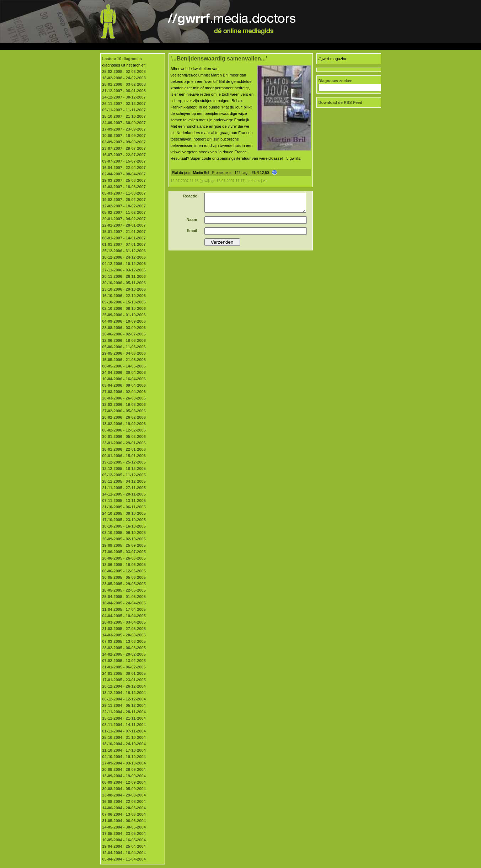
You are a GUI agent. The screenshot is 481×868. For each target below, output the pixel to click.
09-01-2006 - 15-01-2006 (124, 456)
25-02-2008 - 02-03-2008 (124, 72)
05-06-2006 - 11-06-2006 (124, 347)
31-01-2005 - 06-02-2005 (124, 667)
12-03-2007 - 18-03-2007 (124, 187)
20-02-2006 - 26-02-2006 (124, 417)
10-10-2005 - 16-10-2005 (124, 526)
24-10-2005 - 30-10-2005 (124, 513)
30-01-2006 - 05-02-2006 (124, 436)
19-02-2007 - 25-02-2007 (124, 200)
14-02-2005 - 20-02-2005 (124, 654)
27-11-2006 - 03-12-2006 (124, 270)
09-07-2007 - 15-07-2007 (124, 161)
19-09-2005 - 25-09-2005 (124, 545)
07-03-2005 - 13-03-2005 (124, 641)
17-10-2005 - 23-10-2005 (124, 520)
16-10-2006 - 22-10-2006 (124, 296)
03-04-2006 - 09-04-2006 (124, 385)
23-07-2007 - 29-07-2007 (124, 148)
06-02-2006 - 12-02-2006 (124, 430)
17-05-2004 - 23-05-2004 (124, 833)
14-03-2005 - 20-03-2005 (124, 635)
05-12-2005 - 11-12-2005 (124, 475)
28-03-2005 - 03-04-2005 (124, 622)
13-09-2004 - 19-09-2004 (124, 776)
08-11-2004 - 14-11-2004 (124, 725)
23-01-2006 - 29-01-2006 (124, 443)
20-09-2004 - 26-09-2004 (124, 769)
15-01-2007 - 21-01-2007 (124, 232)
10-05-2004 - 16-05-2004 (124, 840)
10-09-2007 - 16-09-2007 (124, 136)
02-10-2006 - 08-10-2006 (124, 308)
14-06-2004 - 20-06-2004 (124, 808)
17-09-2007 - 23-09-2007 (124, 129)
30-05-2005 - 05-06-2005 (124, 577)
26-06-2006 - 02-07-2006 (124, 334)
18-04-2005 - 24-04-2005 (124, 603)
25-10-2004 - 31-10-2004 (124, 737)
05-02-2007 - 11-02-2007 (124, 212)
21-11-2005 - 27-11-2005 (124, 488)
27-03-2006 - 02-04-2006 (124, 392)
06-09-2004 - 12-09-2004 (124, 782)
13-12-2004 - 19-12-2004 (124, 693)
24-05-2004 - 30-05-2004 (124, 827)
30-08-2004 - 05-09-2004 (124, 789)
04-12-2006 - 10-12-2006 (124, 264)
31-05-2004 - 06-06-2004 (124, 821)
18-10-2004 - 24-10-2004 (124, 744)
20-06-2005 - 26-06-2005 (124, 558)
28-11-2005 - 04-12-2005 (124, 481)
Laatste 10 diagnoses (122, 59)
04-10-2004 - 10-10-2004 (124, 757)
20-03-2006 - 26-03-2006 (124, 398)
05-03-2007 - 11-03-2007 (124, 193)
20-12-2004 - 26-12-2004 (124, 686)
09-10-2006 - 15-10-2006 (124, 302)
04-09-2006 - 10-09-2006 (124, 321)
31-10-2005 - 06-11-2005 (124, 507)
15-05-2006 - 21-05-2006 (124, 360)
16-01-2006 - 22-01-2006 (124, 449)
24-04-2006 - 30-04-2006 (124, 372)
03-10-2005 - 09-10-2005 (124, 533)
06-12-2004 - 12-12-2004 (124, 699)
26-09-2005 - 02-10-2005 (124, 539)
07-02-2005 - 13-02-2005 (124, 661)
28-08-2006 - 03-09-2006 (124, 328)
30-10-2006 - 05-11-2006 (124, 283)
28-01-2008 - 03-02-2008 (124, 84)
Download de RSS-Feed (340, 102)
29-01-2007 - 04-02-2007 (124, 219)
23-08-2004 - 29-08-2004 (124, 795)
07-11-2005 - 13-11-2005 (124, 501)
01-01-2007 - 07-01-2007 (124, 244)
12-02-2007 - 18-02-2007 (124, 206)
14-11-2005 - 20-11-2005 (124, 494)
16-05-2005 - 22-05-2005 (124, 590)
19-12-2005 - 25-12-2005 (124, 462)
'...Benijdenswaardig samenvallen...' (219, 59)
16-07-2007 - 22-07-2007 (124, 155)
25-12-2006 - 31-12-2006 (124, 251)
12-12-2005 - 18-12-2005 (124, 469)
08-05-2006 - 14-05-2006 (124, 366)
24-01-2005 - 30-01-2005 (124, 673)
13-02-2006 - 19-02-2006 (124, 424)
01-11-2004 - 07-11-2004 (124, 731)
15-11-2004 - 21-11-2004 (124, 718)
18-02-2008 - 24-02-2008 (124, 78)
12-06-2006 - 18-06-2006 (124, 340)
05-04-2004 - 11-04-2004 (124, 859)
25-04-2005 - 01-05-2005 (124, 597)
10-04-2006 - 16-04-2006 (124, 379)
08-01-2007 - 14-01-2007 (124, 238)
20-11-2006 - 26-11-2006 (124, 276)
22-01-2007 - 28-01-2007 (124, 225)
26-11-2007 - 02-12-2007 (124, 104)
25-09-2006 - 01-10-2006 (124, 315)
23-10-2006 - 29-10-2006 (124, 289)
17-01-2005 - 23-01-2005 (124, 680)
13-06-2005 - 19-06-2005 (124, 565)
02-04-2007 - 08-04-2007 (124, 174)
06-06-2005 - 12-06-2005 (124, 571)
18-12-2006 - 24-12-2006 (124, 257)
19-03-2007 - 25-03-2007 (124, 180)
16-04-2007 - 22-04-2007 (124, 168)
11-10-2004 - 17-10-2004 (124, 750)
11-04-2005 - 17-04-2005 (124, 609)
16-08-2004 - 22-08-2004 (124, 801)
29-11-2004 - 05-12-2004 (124, 705)
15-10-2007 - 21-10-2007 (124, 116)
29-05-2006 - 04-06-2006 (124, 353)
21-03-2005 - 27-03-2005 (124, 629)
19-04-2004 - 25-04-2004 (124, 846)
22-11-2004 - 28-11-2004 (124, 712)
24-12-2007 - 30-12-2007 (124, 97)
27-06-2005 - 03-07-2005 (124, 552)
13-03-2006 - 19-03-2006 (124, 404)
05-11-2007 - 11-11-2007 (124, 110)
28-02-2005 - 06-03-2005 (124, 648)
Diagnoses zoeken (336, 81)
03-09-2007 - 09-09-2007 (124, 142)
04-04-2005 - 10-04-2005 (124, 616)
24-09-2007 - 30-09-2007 (124, 123)
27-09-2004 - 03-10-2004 (124, 763)
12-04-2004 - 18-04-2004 (124, 853)
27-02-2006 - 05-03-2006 (124, 411)
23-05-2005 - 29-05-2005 (124, 584)
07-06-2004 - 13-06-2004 (124, 814)
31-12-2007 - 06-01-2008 (124, 91)
